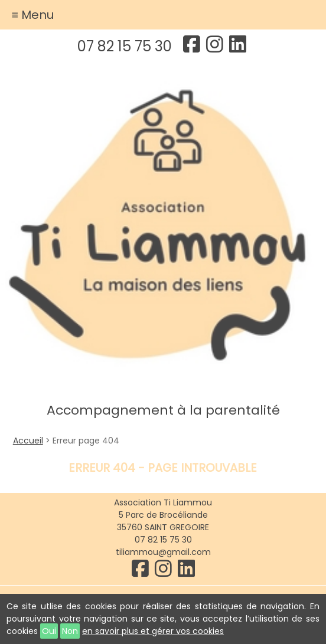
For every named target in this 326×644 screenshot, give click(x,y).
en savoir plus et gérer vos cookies (153, 631)
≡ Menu (33, 15)
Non (70, 631)
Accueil (28, 441)
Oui (49, 631)
